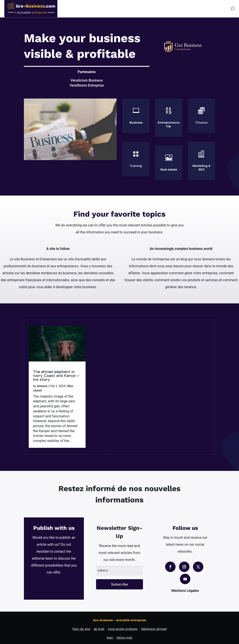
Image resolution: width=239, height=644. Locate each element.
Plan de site (81, 629)
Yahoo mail (124, 637)
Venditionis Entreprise (87, 85)
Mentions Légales (185, 591)
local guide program (123, 629)
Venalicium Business (87, 80)
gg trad (99, 629)
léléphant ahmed (154, 629)
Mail (110, 637)
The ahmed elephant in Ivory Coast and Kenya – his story (56, 376)
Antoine (42, 386)
